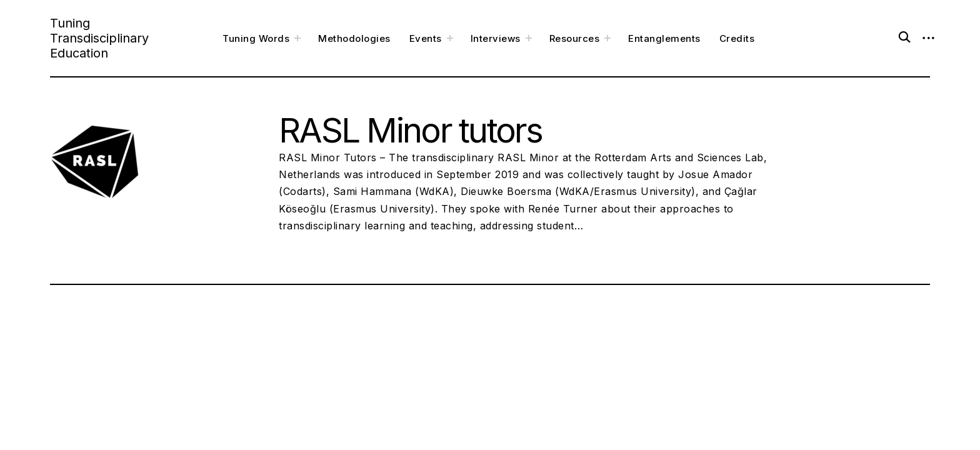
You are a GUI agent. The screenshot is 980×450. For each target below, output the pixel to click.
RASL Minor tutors (411, 130)
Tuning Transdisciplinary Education (99, 38)
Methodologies (354, 38)
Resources (575, 38)
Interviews (496, 38)
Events (426, 38)
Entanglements (664, 38)
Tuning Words (256, 38)
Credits (737, 38)
